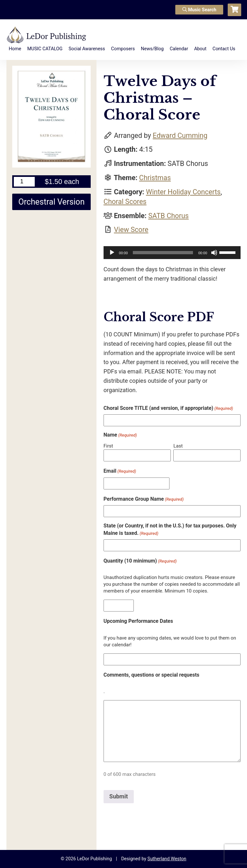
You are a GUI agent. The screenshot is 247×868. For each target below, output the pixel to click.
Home (15, 49)
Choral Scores (125, 202)
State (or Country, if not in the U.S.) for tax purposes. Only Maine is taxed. (170, 530)
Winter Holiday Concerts (183, 192)
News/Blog (152, 49)
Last (178, 446)
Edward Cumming (180, 135)
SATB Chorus (169, 216)
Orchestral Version (51, 202)
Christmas (155, 178)
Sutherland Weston (167, 859)
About (200, 49)
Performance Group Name (144, 499)
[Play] (112, 253)
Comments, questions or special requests (151, 675)
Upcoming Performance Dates (138, 621)
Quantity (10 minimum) (140, 561)
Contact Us (224, 49)
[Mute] (214, 253)
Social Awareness (87, 49)
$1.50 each (62, 182)
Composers (123, 49)
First (108, 446)
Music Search (199, 10)
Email (120, 471)
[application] (172, 253)
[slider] (163, 253)
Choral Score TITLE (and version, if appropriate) (168, 408)
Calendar (179, 49)
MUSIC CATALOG (45, 49)
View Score (131, 230)
